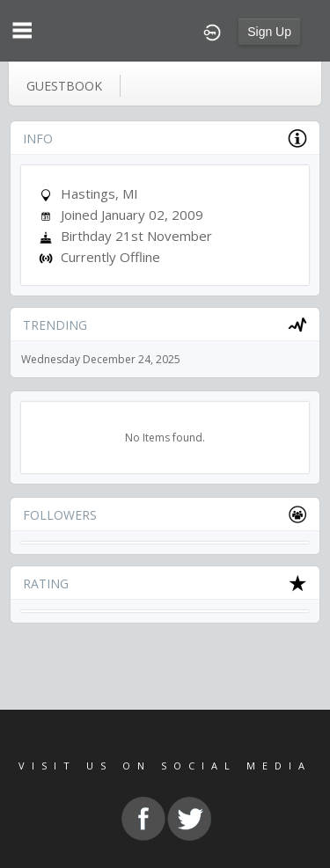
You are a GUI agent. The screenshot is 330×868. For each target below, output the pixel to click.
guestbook (64, 86)
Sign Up (269, 32)
